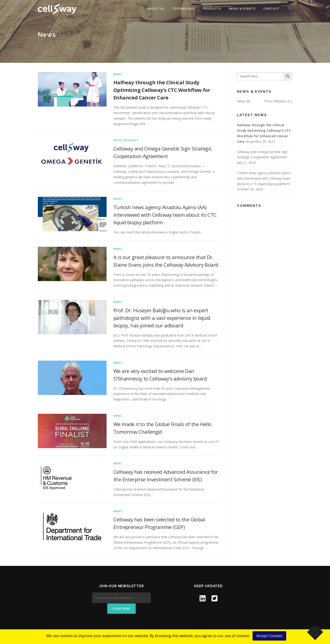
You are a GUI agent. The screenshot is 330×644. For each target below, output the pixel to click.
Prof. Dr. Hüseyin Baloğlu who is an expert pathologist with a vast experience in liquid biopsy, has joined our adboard (162, 318)
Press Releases (126, 140)
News (118, 74)
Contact (272, 9)
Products (212, 9)
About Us (155, 9)
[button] (288, 8)
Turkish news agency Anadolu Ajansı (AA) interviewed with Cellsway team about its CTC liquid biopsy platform (165, 215)
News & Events (242, 9)
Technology (184, 9)
